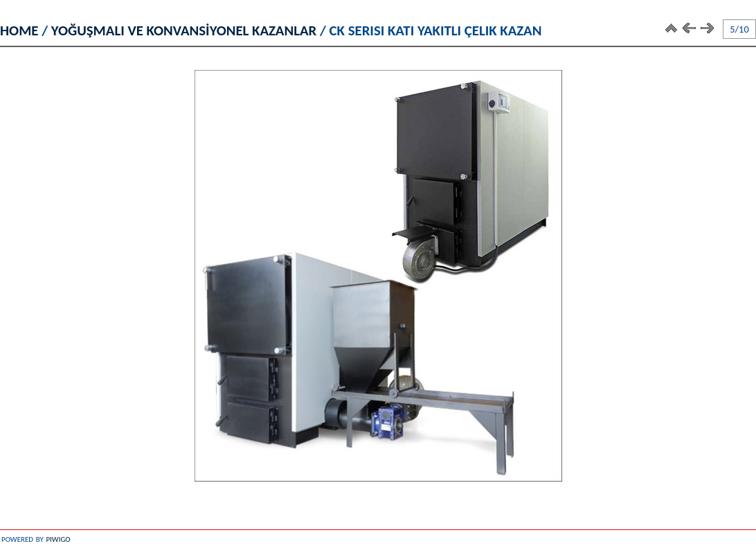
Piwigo (58, 538)
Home (19, 30)
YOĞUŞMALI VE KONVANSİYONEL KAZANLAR (184, 30)
